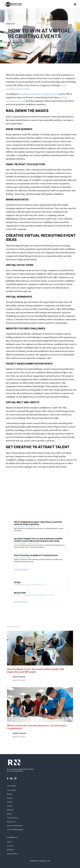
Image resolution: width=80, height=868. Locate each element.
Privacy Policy (12, 854)
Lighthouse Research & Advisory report (39, 94)
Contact (10, 846)
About (9, 842)
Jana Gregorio (18, 43)
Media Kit (11, 850)
